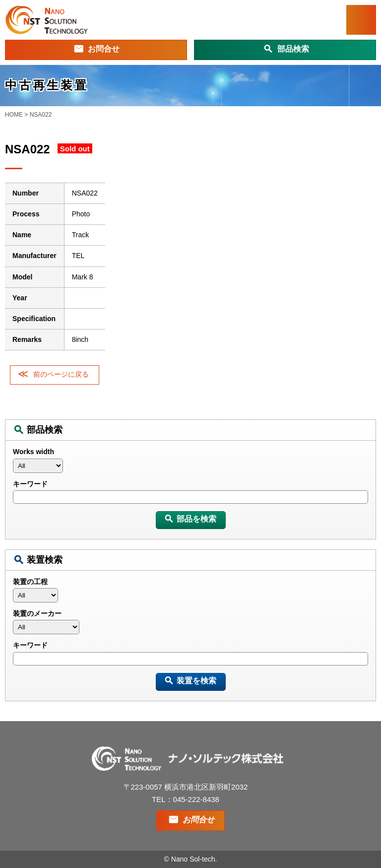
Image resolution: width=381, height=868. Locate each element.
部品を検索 (196, 519)
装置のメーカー (37, 613)
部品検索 (293, 49)
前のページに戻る (61, 374)
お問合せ (104, 49)
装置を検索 (196, 681)
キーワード (30, 484)
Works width (33, 452)
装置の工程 (30, 582)
